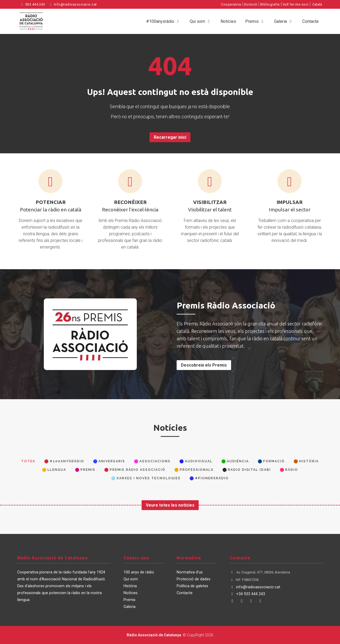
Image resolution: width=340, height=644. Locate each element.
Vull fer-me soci (296, 4)
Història (130, 586)
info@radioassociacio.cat (73, 4)
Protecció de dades (194, 579)
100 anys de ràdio (139, 572)
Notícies (228, 21)
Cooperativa (231, 4)
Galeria (284, 21)
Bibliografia (270, 4)
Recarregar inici (170, 137)
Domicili (251, 4)
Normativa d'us (190, 572)
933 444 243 (32, 4)
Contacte (311, 21)
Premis (255, 21)
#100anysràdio (163, 21)
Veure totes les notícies (170, 505)
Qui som (201, 21)
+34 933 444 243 (247, 594)
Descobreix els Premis (204, 365)
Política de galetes (192, 586)
